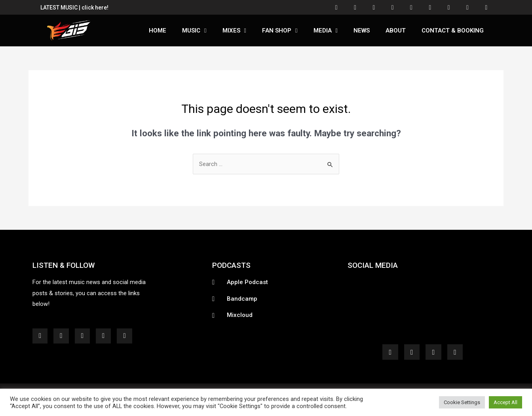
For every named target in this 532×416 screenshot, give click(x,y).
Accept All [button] (505, 402)
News (362, 31)
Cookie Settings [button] (462, 402)
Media (326, 31)
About (396, 31)
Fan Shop (280, 31)
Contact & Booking (453, 31)
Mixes (234, 31)
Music (194, 31)
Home (158, 31)
